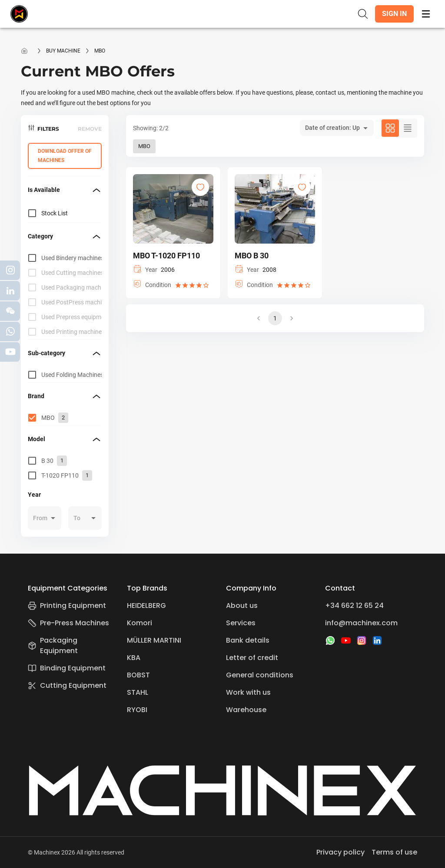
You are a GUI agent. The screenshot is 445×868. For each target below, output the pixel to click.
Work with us (248, 692)
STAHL (138, 692)
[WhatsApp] (330, 640)
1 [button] (275, 318)
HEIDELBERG (146, 606)
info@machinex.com (361, 623)
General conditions (260, 675)
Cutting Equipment (67, 685)
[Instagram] (362, 640)
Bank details (248, 640)
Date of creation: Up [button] (332, 128)
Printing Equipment (67, 606)
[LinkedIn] (377, 640)
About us (242, 606)
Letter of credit (252, 658)
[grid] (65, 295)
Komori (139, 623)
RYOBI (137, 710)
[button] (394, 14)
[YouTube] (346, 640)
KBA (134, 658)
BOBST (138, 675)
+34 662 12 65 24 (354, 606)
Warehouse (246, 710)
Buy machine (63, 51)
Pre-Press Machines (68, 623)
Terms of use (394, 852)
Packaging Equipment (53, 645)
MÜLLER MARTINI (154, 640)
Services (241, 623)
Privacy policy (340, 852)
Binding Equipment (67, 668)
